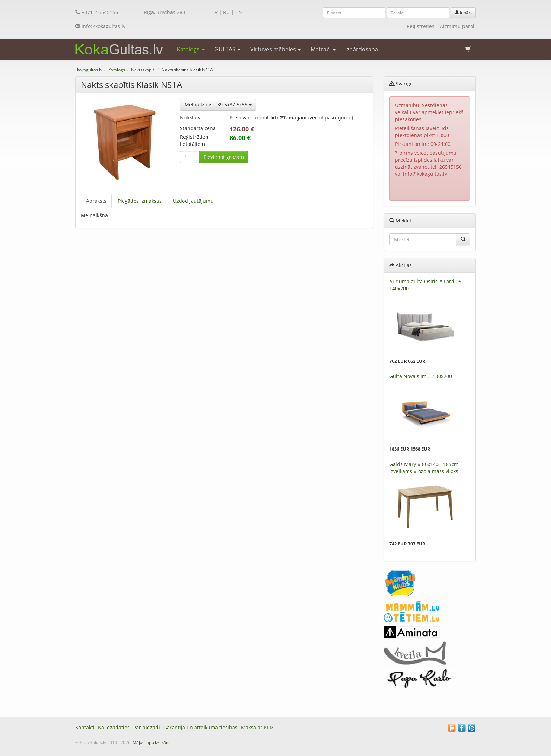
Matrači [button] (323, 49)
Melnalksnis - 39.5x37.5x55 (218, 105)
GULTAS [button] (227, 49)
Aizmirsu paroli (458, 26)
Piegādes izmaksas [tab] (140, 201)
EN (239, 12)
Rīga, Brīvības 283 (164, 12)
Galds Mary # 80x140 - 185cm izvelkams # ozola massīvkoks (424, 468)
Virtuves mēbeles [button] (275, 49)
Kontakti (85, 727)
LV (215, 12)
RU (226, 12)
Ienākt (463, 12)
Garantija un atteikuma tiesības (200, 727)
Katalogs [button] (191, 49)
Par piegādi (147, 727)
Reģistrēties (420, 26)
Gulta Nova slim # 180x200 (421, 376)
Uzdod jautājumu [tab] (193, 201)
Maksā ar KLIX (257, 727)
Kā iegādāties (114, 727)
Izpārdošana (362, 49)
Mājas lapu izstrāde (152, 742)
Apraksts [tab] (96, 201)
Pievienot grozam (224, 157)
